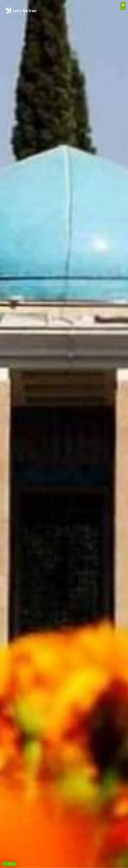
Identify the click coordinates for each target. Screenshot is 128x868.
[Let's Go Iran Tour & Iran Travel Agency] (21, 10)
